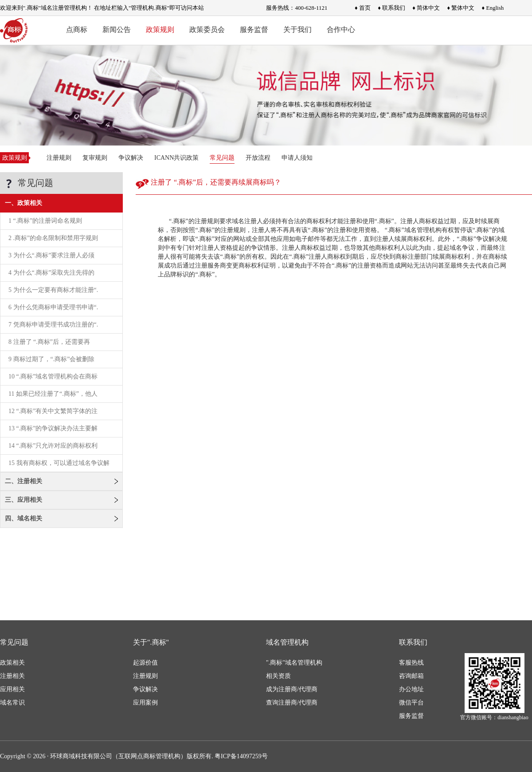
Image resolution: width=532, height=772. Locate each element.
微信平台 (411, 703)
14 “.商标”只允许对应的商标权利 (53, 446)
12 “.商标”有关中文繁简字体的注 (53, 411)
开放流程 (258, 158)
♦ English (493, 8)
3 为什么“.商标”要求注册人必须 (51, 255)
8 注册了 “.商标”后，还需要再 (49, 342)
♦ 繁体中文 (461, 8)
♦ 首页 (363, 8)
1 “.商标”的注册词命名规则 (45, 221)
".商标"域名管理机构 (294, 663)
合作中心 (341, 30)
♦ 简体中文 (426, 8)
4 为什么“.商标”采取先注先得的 (51, 273)
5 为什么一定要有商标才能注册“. (53, 290)
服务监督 (254, 30)
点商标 (77, 30)
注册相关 (12, 676)
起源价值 (145, 663)
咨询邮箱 (411, 676)
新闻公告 (117, 30)
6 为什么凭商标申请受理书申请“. (53, 307)
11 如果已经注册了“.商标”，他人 (53, 394)
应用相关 (12, 689)
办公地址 (411, 689)
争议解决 (131, 158)
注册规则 (59, 158)
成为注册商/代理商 (292, 689)
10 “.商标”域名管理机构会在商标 (53, 376)
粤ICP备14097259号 (241, 756)
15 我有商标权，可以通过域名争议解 (59, 463)
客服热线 (411, 663)
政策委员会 (207, 30)
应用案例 (145, 703)
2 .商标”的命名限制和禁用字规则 (53, 238)
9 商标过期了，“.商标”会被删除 (51, 359)
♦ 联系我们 (391, 8)
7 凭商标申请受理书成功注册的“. (53, 325)
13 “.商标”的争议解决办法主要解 (53, 428)
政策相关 (12, 663)
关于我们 (297, 30)
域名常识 (12, 703)
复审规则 (95, 158)
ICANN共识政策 (176, 158)
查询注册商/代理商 (292, 703)
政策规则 (160, 30)
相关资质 (278, 676)
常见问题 (222, 158)
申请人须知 (297, 158)
